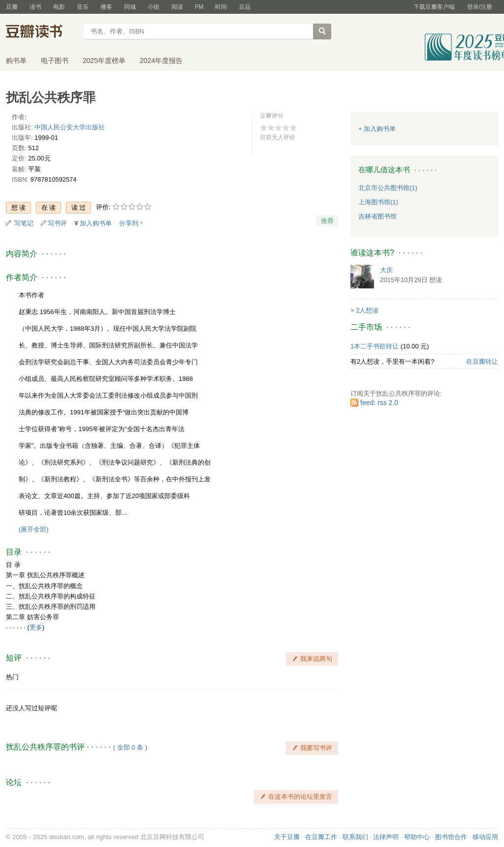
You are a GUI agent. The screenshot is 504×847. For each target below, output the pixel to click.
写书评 (57, 223)
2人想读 (367, 310)
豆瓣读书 (42, 32)
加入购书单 (96, 223)
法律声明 (386, 837)
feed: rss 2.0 (379, 403)
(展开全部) (34, 529)
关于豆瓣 (287, 837)
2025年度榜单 (104, 61)
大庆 (386, 270)
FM (199, 7)
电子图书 (55, 61)
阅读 (177, 7)
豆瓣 (12, 7)
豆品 (245, 7)
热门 (12, 677)
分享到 (129, 223)
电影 (59, 7)
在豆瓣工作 (321, 837)
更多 (36, 627)
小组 (154, 7)
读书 (35, 7)
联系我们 (355, 837)
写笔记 (24, 223)
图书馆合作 (451, 837)
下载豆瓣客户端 (434, 7)
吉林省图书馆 (378, 216)
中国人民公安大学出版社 (70, 127)
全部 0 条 (130, 747)
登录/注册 (480, 7)
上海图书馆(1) (378, 202)
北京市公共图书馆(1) (388, 188)
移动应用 (485, 837)
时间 (221, 7)
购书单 (16, 61)
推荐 (327, 221)
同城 (130, 7)
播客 (106, 7)
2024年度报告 (161, 61)
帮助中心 (417, 837)
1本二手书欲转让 (375, 346)
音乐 (83, 7)
